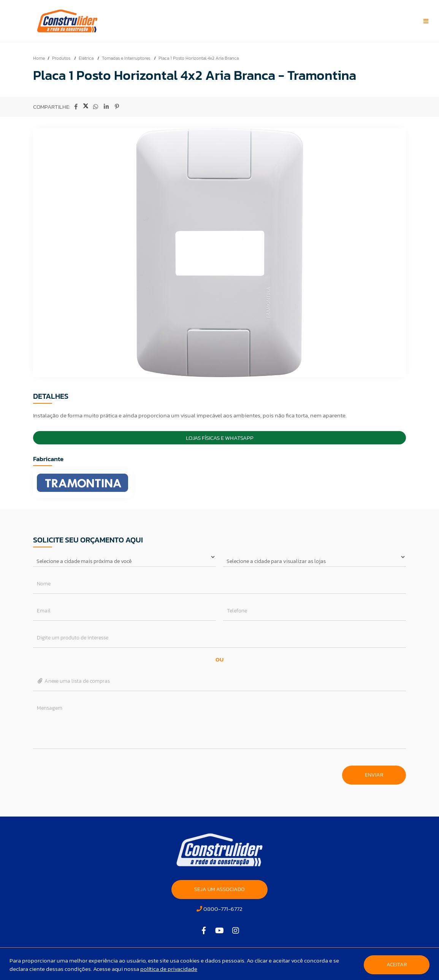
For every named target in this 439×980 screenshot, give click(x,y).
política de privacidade (169, 969)
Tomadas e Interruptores (127, 58)
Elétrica (87, 58)
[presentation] (91, 771)
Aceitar (397, 965)
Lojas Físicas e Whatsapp (220, 438)
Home (39, 58)
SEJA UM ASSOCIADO (219, 889)
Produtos (62, 58)
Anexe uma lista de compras (74, 681)
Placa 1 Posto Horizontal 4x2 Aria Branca (199, 58)
